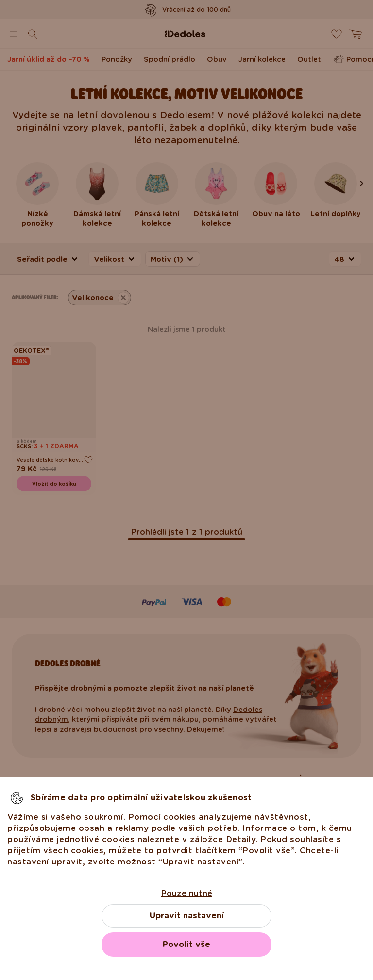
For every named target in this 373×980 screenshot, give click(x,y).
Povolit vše (186, 944)
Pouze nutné (186, 893)
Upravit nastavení (187, 916)
